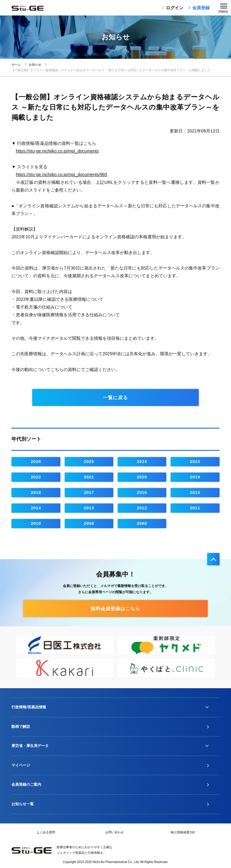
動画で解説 (21, 727)
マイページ (21, 765)
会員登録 (199, 8)
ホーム (16, 65)
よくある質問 (46, 832)
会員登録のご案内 (26, 784)
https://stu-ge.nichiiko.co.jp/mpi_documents (57, 151)
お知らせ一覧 (23, 804)
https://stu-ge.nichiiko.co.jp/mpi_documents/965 (61, 175)
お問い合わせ (115, 832)
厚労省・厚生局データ (30, 746)
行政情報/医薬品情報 (29, 707)
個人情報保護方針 (183, 832)
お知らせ (35, 65)
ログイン (172, 8)
